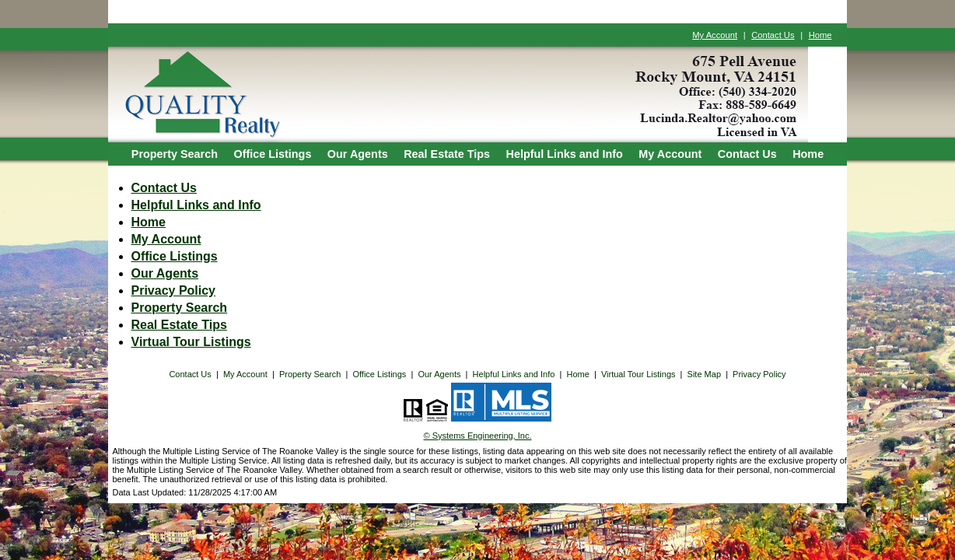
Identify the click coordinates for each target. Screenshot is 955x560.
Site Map (704, 374)
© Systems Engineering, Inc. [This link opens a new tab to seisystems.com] (478, 436)
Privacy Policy (174, 290)
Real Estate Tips (447, 154)
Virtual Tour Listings (191, 342)
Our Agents (358, 154)
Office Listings (272, 154)
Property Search (175, 154)
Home (820, 35)
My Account (715, 35)
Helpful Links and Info (565, 154)
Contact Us (773, 35)
